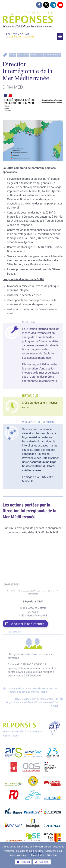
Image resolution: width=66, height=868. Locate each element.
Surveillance (52, 55)
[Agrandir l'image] (33, 104)
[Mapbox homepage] (11, 584)
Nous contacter (10, 731)
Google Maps (50, 591)
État (12, 55)
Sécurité (23, 55)
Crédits (15, 736)
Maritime (36, 55)
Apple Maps (33, 594)
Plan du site (26, 731)
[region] (33, 561)
